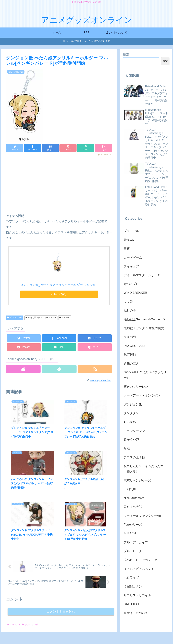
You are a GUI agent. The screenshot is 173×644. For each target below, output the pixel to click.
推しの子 (130, 310)
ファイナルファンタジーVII (142, 516)
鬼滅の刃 (130, 337)
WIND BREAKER (135, 293)
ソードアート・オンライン (142, 395)
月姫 (127, 448)
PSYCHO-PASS (135, 346)
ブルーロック (133, 551)
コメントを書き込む (61, 562)
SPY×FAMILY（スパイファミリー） (145, 375)
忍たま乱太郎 (133, 507)
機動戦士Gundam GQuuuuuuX (144, 319)
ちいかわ (130, 422)
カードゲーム (133, 257)
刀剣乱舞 (130, 489)
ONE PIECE (132, 604)
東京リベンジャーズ (137, 480)
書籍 (127, 249)
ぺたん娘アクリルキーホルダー (41, 318)
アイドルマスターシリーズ (142, 275)
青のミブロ (131, 284)
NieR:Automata (134, 498)
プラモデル (131, 231)
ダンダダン (131, 413)
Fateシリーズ (133, 525)
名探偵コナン (133, 586)
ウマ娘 (128, 302)
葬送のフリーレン (136, 387)
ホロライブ (131, 578)
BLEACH (130, 533)
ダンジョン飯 (14, 318)
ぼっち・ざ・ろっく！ (139, 569)
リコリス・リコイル (137, 595)
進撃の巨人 (131, 364)
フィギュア (131, 266)
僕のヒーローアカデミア (140, 560)
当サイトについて (136, 613)
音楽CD (129, 240)
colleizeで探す (59, 294)
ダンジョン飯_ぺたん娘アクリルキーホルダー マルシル (58, 285)
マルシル (65, 318)
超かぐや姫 (131, 440)
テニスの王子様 (134, 457)
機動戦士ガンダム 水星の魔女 (144, 328)
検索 (126, 54)
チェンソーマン (134, 431)
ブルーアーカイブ (136, 542)
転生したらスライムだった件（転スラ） (143, 469)
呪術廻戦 (130, 355)
